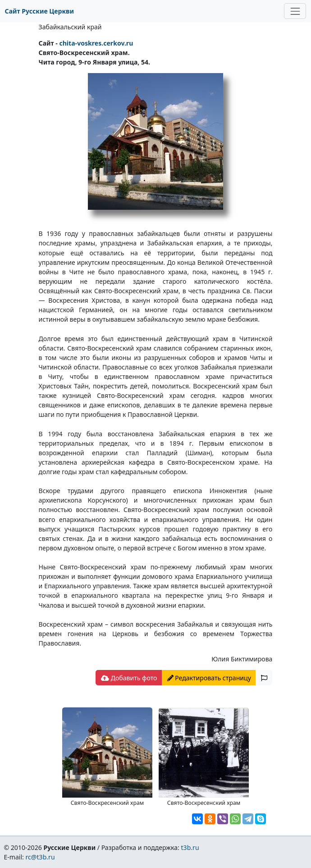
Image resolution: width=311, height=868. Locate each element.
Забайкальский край (70, 27)
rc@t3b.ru (40, 857)
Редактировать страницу (209, 678)
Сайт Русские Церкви (39, 11)
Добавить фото (129, 678)
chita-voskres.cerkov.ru (96, 43)
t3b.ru (190, 847)
